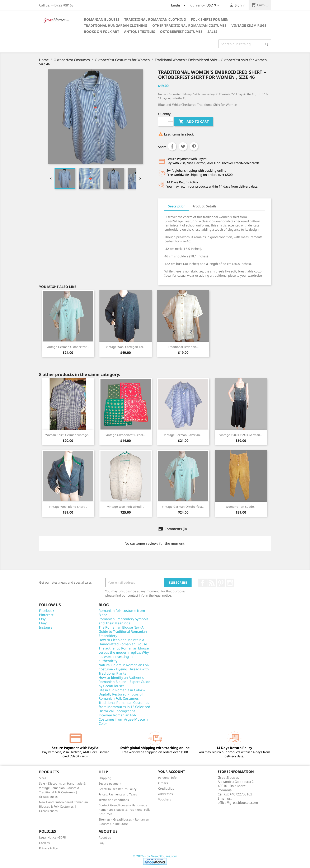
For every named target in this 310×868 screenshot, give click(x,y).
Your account (172, 772)
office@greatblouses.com (238, 803)
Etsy (42, 619)
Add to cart (194, 122)
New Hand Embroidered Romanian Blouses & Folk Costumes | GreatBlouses (64, 806)
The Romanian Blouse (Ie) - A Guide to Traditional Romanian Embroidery (123, 632)
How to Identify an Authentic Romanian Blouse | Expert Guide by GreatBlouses (124, 682)
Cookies (44, 843)
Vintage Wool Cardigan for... (126, 347)
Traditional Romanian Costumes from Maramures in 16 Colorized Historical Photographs (124, 707)
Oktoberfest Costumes (181, 32)
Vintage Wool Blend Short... (68, 507)
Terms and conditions (114, 800)
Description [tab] (177, 206)
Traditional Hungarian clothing (116, 26)
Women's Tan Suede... (241, 507)
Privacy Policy (48, 848)
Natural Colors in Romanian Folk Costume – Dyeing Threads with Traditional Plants (124, 669)
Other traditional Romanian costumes (189, 26)
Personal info (167, 778)
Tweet (183, 146)
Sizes (43, 778)
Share (172, 146)
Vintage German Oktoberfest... (68, 347)
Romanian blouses (102, 19)
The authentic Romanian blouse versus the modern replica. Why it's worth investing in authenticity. (124, 655)
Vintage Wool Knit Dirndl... (126, 507)
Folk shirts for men (210, 19)
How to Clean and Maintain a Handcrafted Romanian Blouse (123, 642)
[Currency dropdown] (213, 6)
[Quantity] (163, 122)
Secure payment (110, 783)
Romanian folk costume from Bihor (122, 613)
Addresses (165, 794)
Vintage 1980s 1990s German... (241, 435)
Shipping (105, 778)
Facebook (202, 583)
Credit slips (166, 788)
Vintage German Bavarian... (183, 435)
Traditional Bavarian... (183, 347)
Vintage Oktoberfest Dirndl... (126, 435)
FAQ (101, 843)
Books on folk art (102, 32)
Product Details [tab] (204, 206)
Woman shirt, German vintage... (68, 435)
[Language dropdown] (179, 6)
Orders (163, 783)
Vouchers (165, 799)
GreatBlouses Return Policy (118, 789)
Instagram (230, 583)
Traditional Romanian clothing (155, 19)
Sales (212, 32)
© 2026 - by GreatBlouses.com (155, 856)
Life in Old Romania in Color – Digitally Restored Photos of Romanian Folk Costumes (122, 694)
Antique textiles (140, 32)
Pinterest (194, 146)
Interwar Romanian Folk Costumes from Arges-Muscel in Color (124, 719)
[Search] (245, 44)
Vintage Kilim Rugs (249, 26)
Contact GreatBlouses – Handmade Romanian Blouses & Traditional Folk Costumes (124, 810)
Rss (212, 583)
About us (105, 837)
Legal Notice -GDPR (53, 837)
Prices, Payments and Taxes (118, 794)
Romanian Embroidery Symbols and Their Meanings (123, 621)
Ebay (43, 623)
